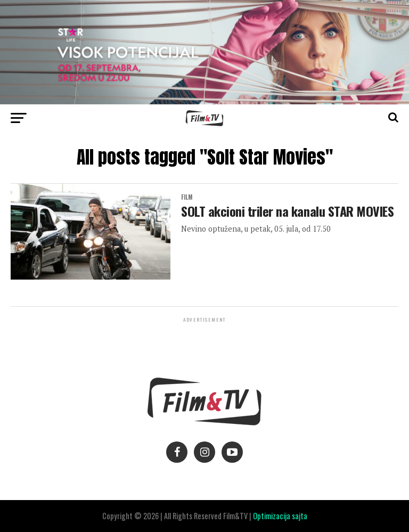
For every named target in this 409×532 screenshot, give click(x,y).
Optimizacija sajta (280, 516)
